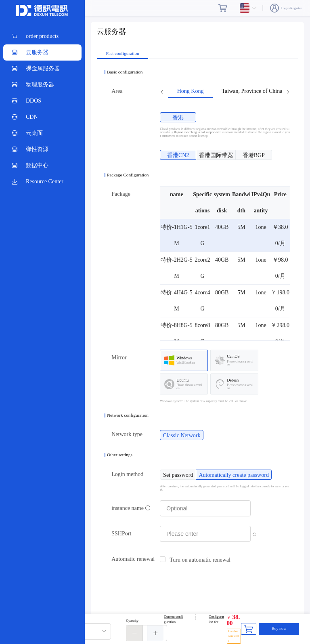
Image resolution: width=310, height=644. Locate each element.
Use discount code (233, 636)
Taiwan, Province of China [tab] (252, 91)
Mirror (119, 358)
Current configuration (173, 619)
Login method (127, 474)
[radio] (178, 117)
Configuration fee (216, 619)
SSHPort (121, 534)
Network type (127, 434)
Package (121, 194)
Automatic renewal (133, 559)
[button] (135, 633)
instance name (131, 508)
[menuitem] (42, 36)
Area (117, 91)
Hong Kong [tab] (191, 91)
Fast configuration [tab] (123, 53)
